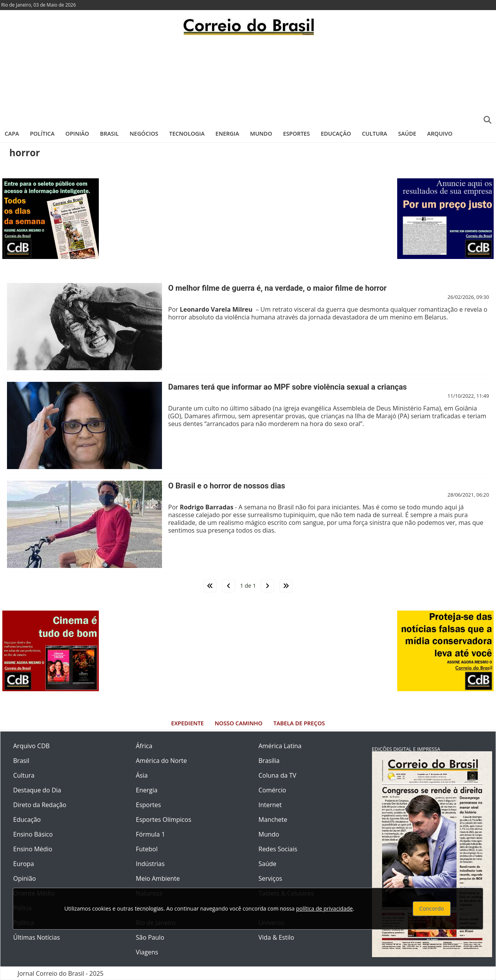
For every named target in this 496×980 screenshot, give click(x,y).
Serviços (270, 878)
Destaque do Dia (37, 790)
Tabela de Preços (299, 723)
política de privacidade (324, 908)
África (144, 746)
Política (42, 134)
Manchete (273, 820)
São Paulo (150, 937)
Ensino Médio (33, 849)
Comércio (272, 790)
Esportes (296, 134)
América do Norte (162, 761)
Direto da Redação (40, 805)
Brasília (269, 761)
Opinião (77, 134)
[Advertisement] (248, 79)
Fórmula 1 (151, 834)
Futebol (147, 849)
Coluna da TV (277, 775)
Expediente (188, 723)
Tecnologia (187, 134)
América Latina (280, 746)
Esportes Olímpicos (164, 820)
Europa (24, 864)
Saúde (407, 134)
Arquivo (440, 134)
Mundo (261, 134)
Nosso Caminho (239, 723)
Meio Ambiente (158, 878)
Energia (227, 134)
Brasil (109, 134)
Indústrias (150, 864)
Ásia (142, 775)
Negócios (144, 134)
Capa (12, 134)
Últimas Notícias (37, 937)
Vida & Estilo (276, 937)
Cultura (375, 134)
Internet (270, 805)
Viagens (147, 952)
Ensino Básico (33, 834)
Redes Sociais (278, 849)
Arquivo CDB (31, 746)
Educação (336, 134)
